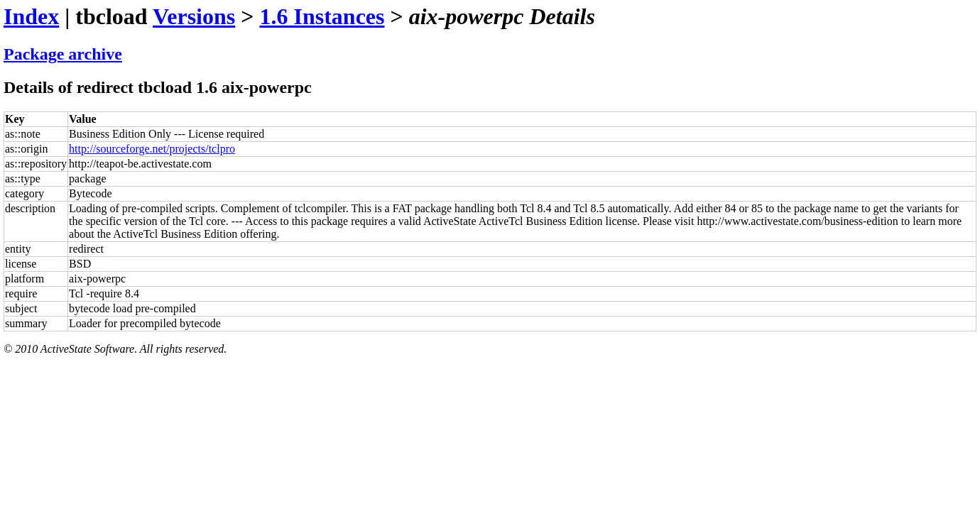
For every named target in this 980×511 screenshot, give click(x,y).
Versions (194, 16)
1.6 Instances (322, 16)
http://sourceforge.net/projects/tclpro (152, 149)
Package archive (63, 54)
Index (31, 16)
